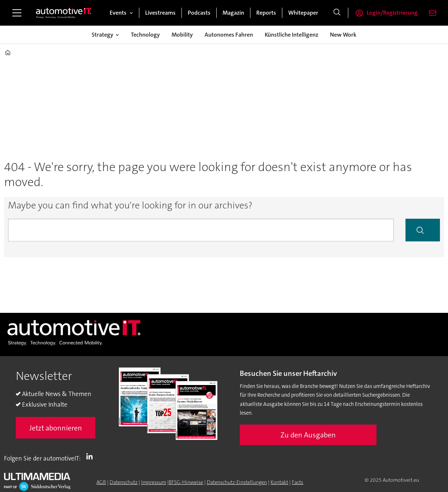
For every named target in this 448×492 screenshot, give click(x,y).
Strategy (102, 35)
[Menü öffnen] (17, 13)
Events (118, 13)
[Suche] (337, 13)
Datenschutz (124, 482)
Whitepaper (303, 13)
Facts (298, 482)
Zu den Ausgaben (308, 435)
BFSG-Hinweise (186, 482)
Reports (266, 13)
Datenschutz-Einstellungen (237, 482)
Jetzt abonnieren (56, 428)
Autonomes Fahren (229, 35)
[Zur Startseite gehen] (64, 13)
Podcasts (199, 13)
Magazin (233, 13)
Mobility (182, 35)
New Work (343, 35)
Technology (145, 35)
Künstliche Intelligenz (291, 35)
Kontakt (279, 482)
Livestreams (160, 13)
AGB (101, 482)
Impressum (154, 482)
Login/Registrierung (392, 13)
